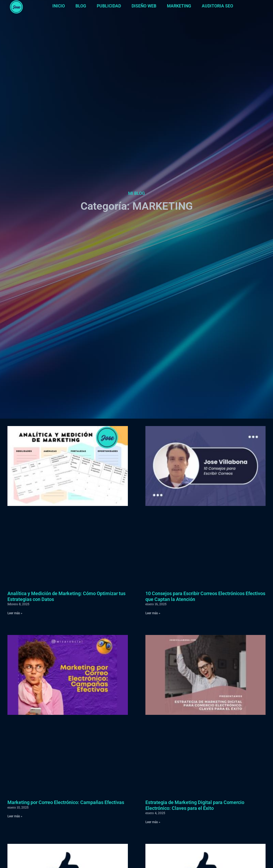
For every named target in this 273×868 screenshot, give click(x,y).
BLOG (81, 6)
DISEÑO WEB (144, 6)
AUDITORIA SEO (217, 6)
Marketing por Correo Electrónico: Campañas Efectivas (66, 802)
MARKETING (179, 6)
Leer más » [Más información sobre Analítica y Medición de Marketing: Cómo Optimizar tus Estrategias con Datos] (15, 613)
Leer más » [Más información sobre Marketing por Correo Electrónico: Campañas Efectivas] (15, 816)
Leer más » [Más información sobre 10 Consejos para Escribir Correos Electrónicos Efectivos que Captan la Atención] (153, 613)
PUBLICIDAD (109, 6)
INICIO (59, 6)
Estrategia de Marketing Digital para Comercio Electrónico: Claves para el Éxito (195, 805)
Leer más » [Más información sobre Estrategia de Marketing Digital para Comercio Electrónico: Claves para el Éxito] (153, 822)
